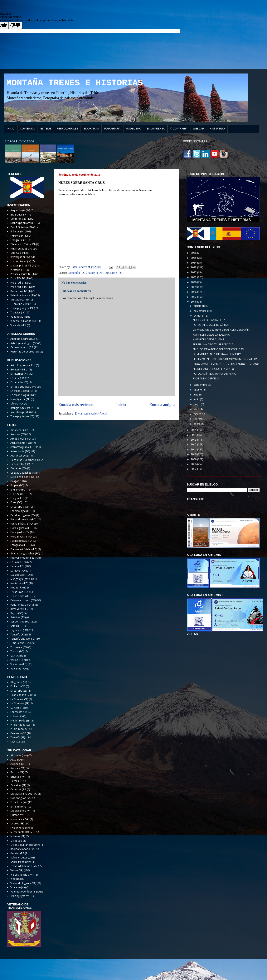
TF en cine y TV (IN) (21, 304)
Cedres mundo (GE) (22, 347)
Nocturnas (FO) (19, 583)
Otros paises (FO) (21, 596)
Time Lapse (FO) (113, 273)
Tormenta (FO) (19, 647)
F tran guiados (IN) (21, 249)
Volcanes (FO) (18, 669)
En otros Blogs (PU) (22, 391)
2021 (194, 277)
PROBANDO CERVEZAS (206, 378)
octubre (199, 316)
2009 (194, 459)
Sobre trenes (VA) (21, 862)
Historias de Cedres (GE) (25, 352)
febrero (198, 419)
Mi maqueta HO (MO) (23, 832)
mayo (197, 404)
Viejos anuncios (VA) (22, 875)
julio (196, 395)
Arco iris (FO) (18, 434)
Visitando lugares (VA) (23, 883)
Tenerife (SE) (18, 737)
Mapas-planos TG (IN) (23, 266)
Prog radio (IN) (19, 283)
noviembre (200, 311)
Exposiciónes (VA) (21, 811)
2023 (194, 267)
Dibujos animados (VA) (24, 794)
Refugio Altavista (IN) (23, 295)
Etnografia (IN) (19, 240)
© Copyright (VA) (20, 896)
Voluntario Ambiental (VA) (26, 892)
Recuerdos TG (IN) (21, 291)
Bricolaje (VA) (18, 777)
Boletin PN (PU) (19, 370)
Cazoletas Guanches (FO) (25, 460)
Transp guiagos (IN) (22, 308)
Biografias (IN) (19, 215)
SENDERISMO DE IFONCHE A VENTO (213, 369)
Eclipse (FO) (17, 485)
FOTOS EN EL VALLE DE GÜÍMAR (211, 325)
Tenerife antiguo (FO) (23, 639)
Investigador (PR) (20, 399)
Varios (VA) (17, 870)
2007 (194, 469)
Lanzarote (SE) (19, 712)
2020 (194, 282)
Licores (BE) (17, 823)
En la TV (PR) (17, 378)
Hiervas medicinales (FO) (25, 558)
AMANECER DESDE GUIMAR (209, 339)
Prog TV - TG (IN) (20, 278)
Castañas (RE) (18, 785)
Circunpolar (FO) (20, 464)
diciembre (200, 306)
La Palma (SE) (18, 708)
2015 (194, 430)
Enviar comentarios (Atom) (91, 414)
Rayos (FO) (17, 613)
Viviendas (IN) (18, 325)
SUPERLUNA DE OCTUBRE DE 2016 (213, 344)
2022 (194, 272)
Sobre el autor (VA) (21, 858)
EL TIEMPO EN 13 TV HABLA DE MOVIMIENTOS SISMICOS (225, 359)
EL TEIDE (46, 129)
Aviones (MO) (18, 764)
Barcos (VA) (17, 772)
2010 (194, 454)
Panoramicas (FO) (21, 605)
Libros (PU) (17, 404)
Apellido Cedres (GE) (23, 339)
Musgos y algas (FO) (22, 579)
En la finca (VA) (19, 802)
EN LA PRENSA (156, 129)
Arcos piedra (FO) (21, 439)
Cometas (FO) (18, 468)
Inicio (121, 405)
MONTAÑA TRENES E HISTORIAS (75, 83)
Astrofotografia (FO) (22, 447)
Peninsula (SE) (18, 733)
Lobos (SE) (16, 716)
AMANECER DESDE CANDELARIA (211, 335)
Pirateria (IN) (18, 270)
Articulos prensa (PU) (23, 365)
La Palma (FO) (18, 562)
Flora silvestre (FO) (21, 537)
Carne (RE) (16, 781)
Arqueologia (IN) (20, 210)
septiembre (201, 385)
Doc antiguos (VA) (21, 798)
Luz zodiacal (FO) (20, 575)
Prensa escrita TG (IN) (23, 274)
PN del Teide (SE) (20, 721)
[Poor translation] (15, 25)
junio (197, 399)
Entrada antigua (162, 405)
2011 (194, 449)
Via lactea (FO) (19, 664)
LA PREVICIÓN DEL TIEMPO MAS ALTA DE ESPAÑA (221, 330)
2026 (194, 253)
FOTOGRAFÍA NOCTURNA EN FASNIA (214, 374)
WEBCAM (199, 129)
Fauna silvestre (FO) (22, 524)
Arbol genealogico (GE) (24, 343)
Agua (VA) (16, 760)
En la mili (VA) (18, 807)
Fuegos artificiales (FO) (24, 549)
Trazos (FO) (17, 651)
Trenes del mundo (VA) (24, 866)
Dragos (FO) (18, 481)
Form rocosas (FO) (21, 541)
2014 (194, 435)
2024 (194, 263)
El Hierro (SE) (18, 686)
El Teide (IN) (17, 231)
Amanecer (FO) (19, 430)
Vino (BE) (16, 879)
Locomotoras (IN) (21, 261)
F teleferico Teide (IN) (23, 244)
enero (197, 424)
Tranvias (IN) (18, 313)
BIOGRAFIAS (91, 129)
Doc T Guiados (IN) (21, 227)
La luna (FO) (17, 566)
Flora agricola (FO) (21, 528)
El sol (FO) (16, 502)
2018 (194, 292)
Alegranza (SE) (19, 682)
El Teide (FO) (18, 494)
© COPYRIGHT (179, 129)
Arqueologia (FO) (21, 443)
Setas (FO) (16, 626)
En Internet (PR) (19, 374)
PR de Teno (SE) (19, 729)
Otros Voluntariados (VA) (25, 845)
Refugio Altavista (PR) (23, 408)
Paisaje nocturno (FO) (23, 600)
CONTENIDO (28, 129)
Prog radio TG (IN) (21, 287)
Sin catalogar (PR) (21, 412)
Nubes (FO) (95, 273)
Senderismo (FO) (20, 622)
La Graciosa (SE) (20, 703)
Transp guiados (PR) (22, 416)
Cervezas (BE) (18, 789)
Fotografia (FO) (77, 273)
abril (197, 409)
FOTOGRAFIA (112, 129)
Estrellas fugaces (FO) (23, 515)
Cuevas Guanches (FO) (24, 473)
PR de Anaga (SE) (20, 725)
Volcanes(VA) (18, 887)
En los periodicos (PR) (23, 387)
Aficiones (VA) (18, 755)
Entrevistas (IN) (19, 236)
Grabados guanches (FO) (25, 553)
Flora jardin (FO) (20, 532)
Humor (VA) (17, 815)
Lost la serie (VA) (20, 828)
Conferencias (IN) (21, 219)
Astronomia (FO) (20, 451)
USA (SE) (15, 742)
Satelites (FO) (18, 617)
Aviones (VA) (18, 768)
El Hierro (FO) (18, 490)
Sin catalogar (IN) (20, 300)
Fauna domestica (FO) (23, 519)
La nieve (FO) (18, 571)
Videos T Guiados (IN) (23, 321)
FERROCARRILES (67, 129)
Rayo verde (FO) (20, 609)
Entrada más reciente (76, 405)
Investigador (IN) (20, 257)
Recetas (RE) (17, 853)
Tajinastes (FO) (19, 630)
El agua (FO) (17, 498)
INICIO (11, 129)
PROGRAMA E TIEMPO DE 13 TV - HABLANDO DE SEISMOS (226, 364)
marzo (198, 414)
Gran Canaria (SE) (21, 695)
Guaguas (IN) (18, 253)
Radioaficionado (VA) (23, 849)
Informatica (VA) (20, 819)
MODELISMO (134, 129)
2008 (194, 464)
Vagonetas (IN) (19, 317)
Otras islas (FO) (19, 592)
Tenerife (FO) (18, 635)
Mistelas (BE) (18, 836)
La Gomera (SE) (19, 699)
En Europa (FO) (19, 507)
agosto (198, 390)
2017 (194, 297)
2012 (194, 444)
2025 (194, 258)
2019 (194, 287)
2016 (194, 302)
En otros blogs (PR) (21, 395)
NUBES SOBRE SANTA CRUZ (209, 320)
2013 (194, 440)
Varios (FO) (17, 660)
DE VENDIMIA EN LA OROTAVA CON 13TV (217, 354)
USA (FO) (16, 656)
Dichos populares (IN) (23, 223)
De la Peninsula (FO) (22, 477)
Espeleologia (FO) (21, 511)
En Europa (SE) (19, 691)
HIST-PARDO (217, 129)
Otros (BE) (16, 841)
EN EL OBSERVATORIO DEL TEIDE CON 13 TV (218, 349)
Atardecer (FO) (19, 456)
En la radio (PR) (19, 382)
